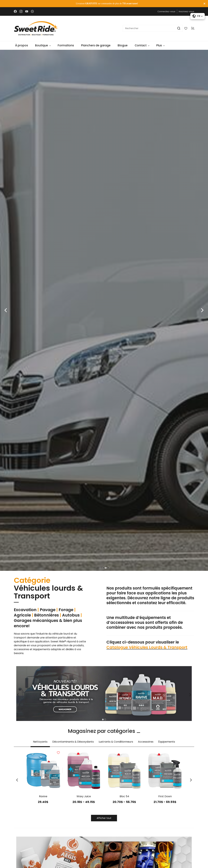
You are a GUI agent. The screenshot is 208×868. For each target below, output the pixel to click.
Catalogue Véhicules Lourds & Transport (147, 647)
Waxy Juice (84, 796)
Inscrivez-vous (186, 11)
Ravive (43, 796)
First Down (165, 796)
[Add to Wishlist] (62, 770)
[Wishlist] (187, 28)
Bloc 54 (124, 796)
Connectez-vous (166, 11)
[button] (6, 310)
